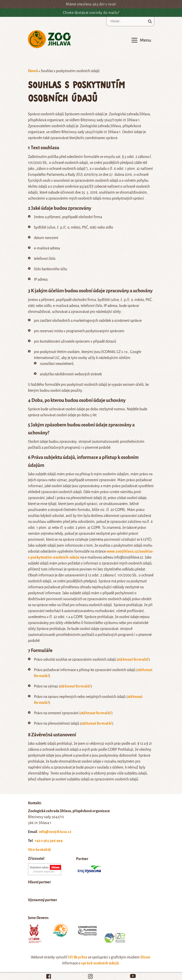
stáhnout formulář (133, 659)
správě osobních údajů (100, 963)
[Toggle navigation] (141, 40)
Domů (33, 71)
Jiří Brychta (78, 957)
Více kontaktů (39, 850)
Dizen (145, 957)
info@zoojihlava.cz (55, 832)
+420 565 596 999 (49, 841)
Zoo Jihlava (49, 39)
